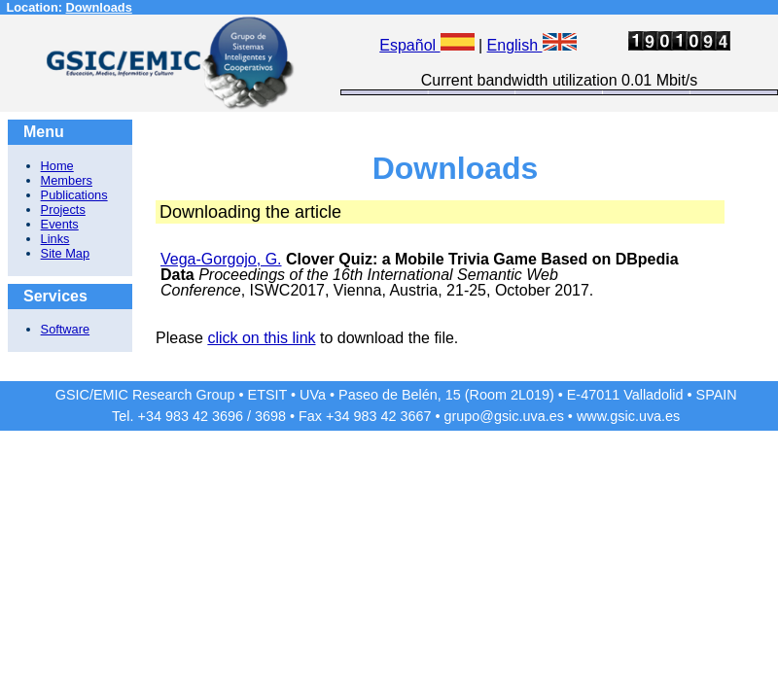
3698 (270, 416)
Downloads (99, 7)
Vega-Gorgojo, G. (221, 259)
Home (57, 166)
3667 (415, 416)
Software (66, 329)
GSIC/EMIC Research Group (145, 395)
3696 (228, 416)
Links (55, 239)
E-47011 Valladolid (625, 395)
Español (426, 45)
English (532, 45)
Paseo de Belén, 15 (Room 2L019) (446, 395)
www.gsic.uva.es (628, 416)
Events (60, 224)
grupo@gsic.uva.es (503, 416)
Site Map (66, 253)
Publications (74, 195)
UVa (313, 395)
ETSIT (268, 395)
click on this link (261, 338)
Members (67, 180)
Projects (63, 210)
